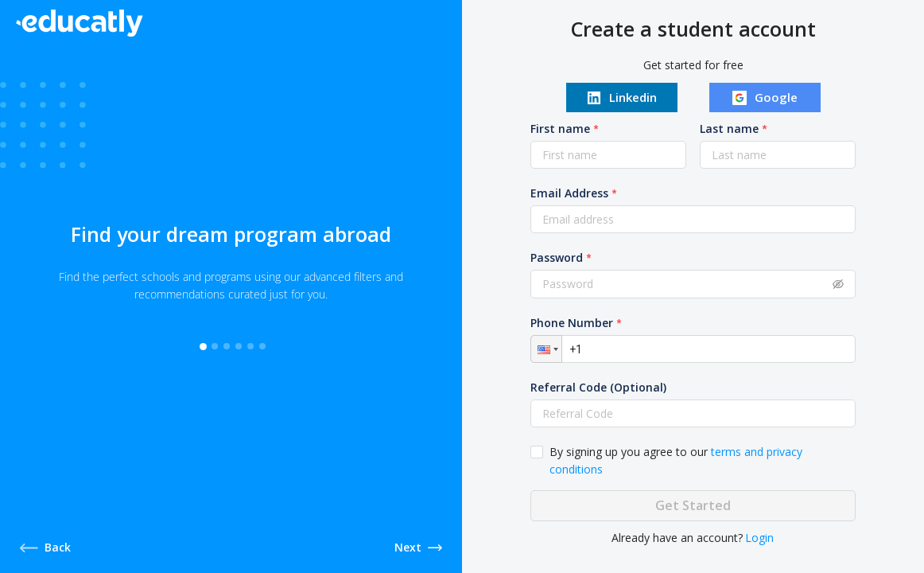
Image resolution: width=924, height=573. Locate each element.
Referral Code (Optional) (599, 387)
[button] (547, 349)
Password (557, 257)
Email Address (570, 193)
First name (561, 129)
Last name (729, 129)
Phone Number (573, 323)
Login (760, 538)
